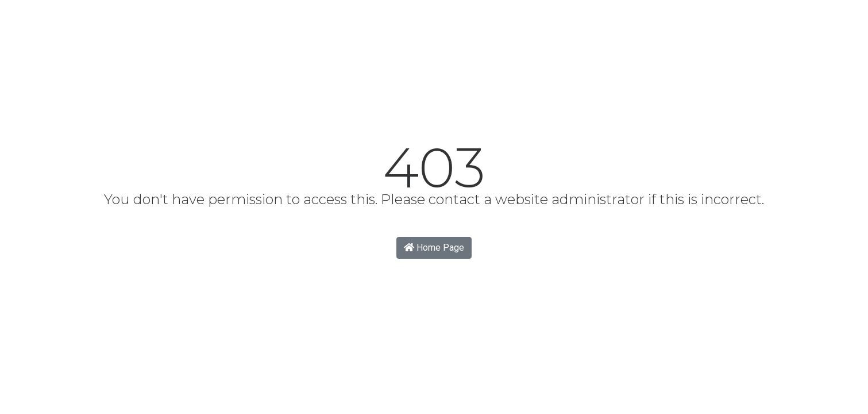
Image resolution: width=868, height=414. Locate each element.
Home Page (434, 248)
